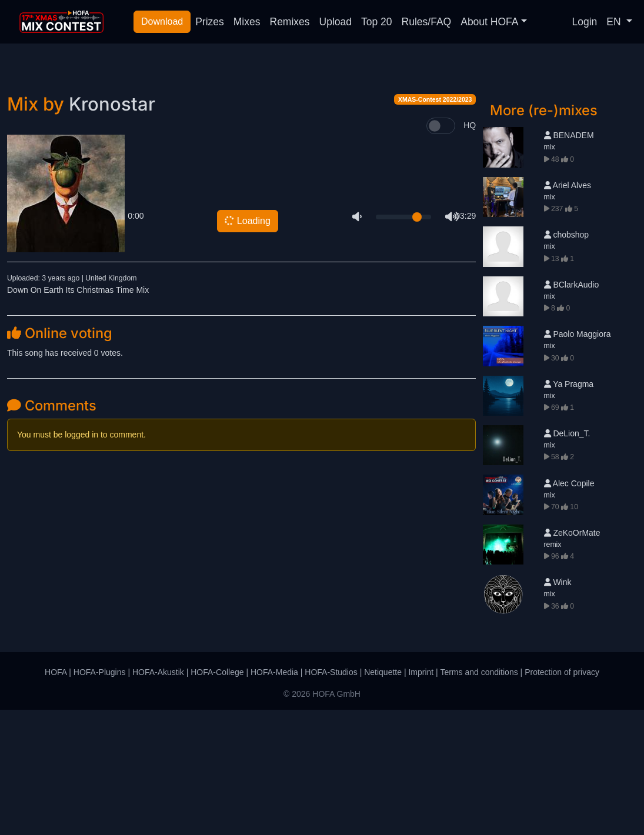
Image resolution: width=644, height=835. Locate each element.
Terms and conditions (479, 797)
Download (162, 21)
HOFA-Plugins (100, 797)
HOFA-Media (274, 797)
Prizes (210, 22)
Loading (247, 346)
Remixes (290, 22)
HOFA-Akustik (158, 797)
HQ (470, 250)
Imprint (421, 797)
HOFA (56, 797)
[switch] (441, 251)
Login (585, 22)
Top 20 (377, 22)
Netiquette (383, 797)
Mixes (247, 22)
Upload (336, 22)
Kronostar (112, 229)
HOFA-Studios (331, 797)
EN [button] (615, 22)
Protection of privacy (562, 797)
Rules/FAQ (427, 22)
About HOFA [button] (489, 22)
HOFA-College (217, 797)
